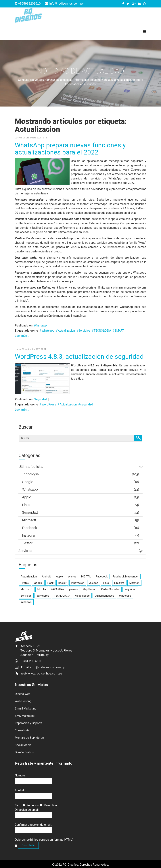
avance (72, 577)
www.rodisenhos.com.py (45, 673)
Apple (59, 577)
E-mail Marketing (26, 708)
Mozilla (42, 589)
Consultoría (22, 730)
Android (46, 577)
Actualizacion (66, 331)
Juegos (94, 583)
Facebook (102, 577)
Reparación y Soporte (28, 723)
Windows (26, 602)
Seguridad (40, 399)
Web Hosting (23, 701)
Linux (106, 583)
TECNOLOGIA (102, 331)
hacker (62, 583)
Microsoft (27, 589)
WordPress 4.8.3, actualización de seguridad (79, 357)
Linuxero (119, 583)
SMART (119, 331)
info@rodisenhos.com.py (66, 4)
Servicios (84, 331)
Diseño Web (23, 694)
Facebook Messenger (126, 577)
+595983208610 (29, 4)
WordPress (49, 404)
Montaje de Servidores (29, 738)
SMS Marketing (25, 716)
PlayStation (89, 589)
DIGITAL (86, 577)
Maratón (134, 583)
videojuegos (82, 596)
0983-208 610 (31, 661)
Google (38, 583)
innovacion (78, 583)
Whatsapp (40, 325)
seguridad (87, 404)
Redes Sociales (110, 589)
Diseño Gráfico (24, 752)
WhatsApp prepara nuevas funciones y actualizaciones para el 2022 (70, 149)
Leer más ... (22, 336)
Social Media (23, 745)
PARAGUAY (57, 589)
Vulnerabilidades (104, 596)
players (73, 589)
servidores (43, 596)
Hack (50, 583)
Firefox (25, 583)
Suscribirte (28, 845)
